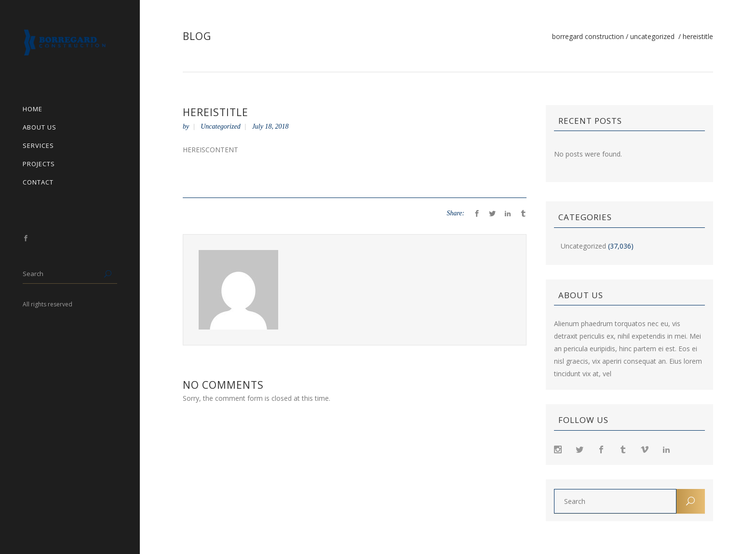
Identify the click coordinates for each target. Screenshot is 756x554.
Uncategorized (652, 37)
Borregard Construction (588, 37)
